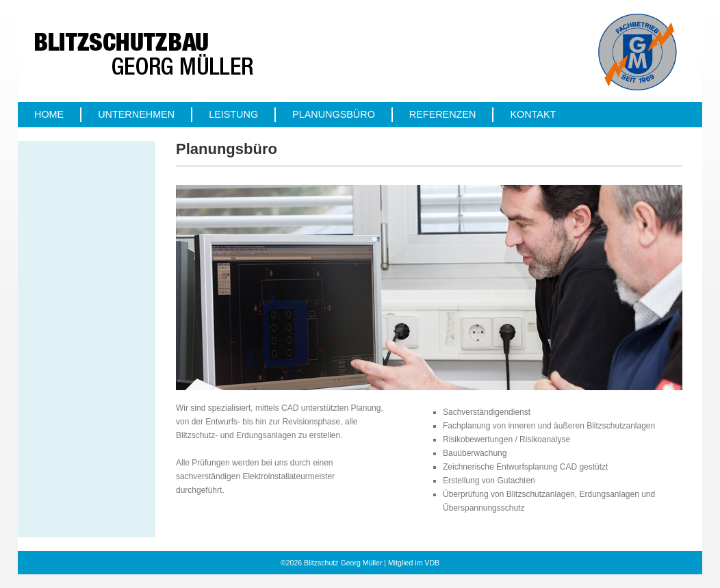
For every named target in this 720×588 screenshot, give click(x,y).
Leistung (233, 114)
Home (49, 114)
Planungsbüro (334, 114)
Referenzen (443, 114)
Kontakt (533, 114)
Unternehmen (136, 114)
